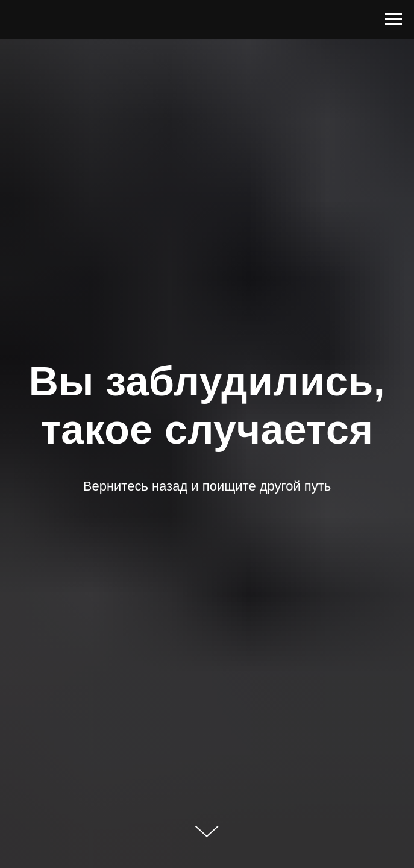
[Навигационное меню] (394, 19)
